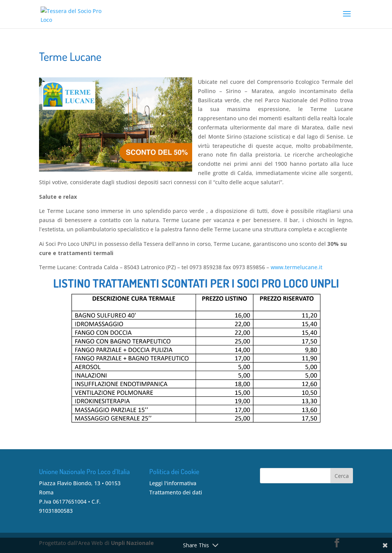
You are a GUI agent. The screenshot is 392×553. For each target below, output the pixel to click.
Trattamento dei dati (176, 492)
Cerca (342, 476)
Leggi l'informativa (173, 483)
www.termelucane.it (296, 267)
